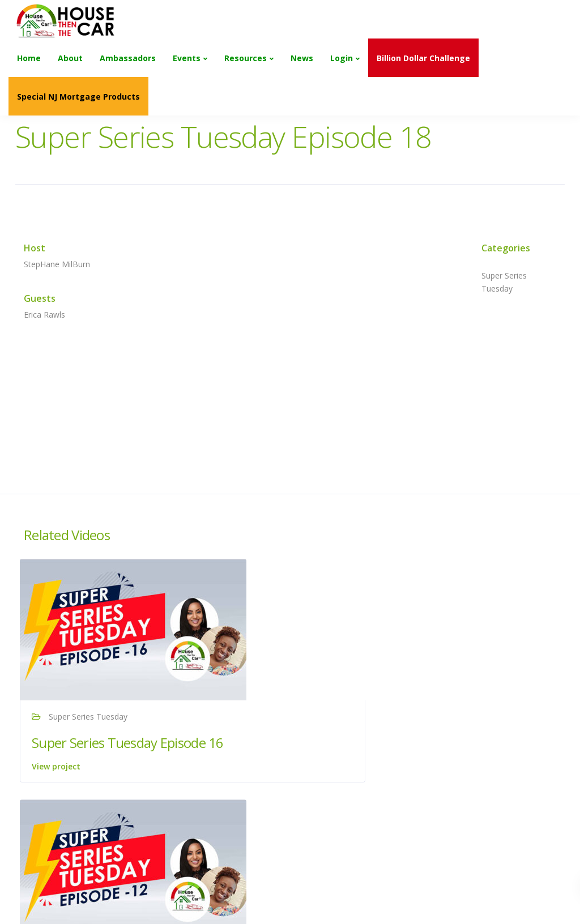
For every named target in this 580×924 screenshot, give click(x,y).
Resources (246, 58)
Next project (504, 887)
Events (187, 58)
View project (60, 784)
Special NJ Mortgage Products (78, 97)
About (70, 58)
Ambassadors (128, 58)
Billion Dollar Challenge (423, 58)
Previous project (83, 887)
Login (342, 58)
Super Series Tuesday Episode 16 (99, 751)
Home (29, 58)
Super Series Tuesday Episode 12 (282, 751)
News (302, 58)
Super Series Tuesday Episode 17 (465, 751)
